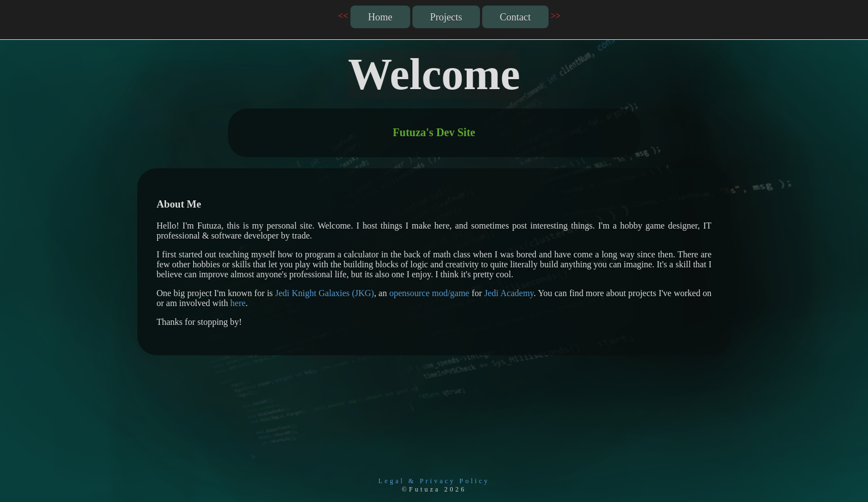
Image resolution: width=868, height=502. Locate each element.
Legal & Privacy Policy (434, 481)
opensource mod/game (429, 293)
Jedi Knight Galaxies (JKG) (325, 293)
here (238, 303)
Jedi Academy (509, 293)
